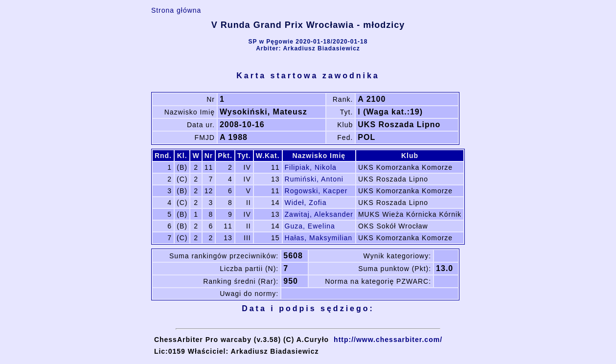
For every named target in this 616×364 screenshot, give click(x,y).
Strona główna (176, 10)
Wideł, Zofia (306, 203)
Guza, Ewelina (310, 226)
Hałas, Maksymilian (319, 238)
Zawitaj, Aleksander (319, 214)
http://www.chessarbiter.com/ (388, 340)
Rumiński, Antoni (314, 179)
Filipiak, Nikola (311, 167)
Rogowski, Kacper (316, 191)
